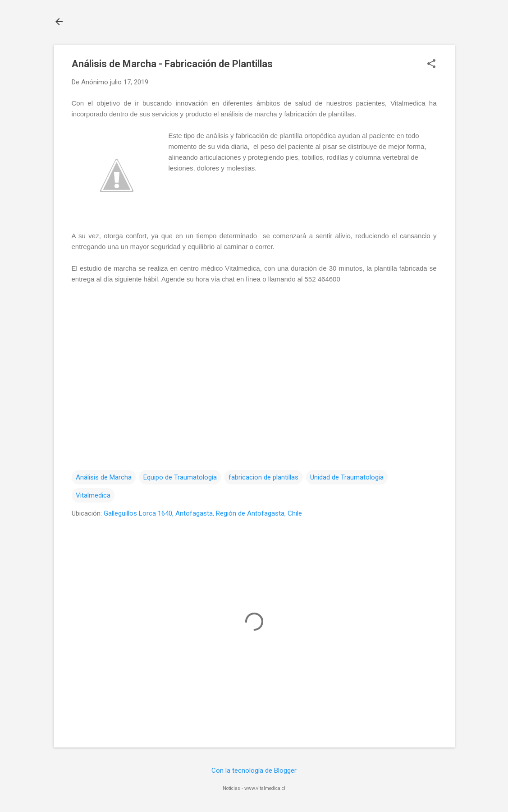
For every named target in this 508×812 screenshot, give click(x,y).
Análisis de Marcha (104, 477)
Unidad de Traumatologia (347, 477)
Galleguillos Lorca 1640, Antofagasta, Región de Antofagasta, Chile (203, 513)
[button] (431, 65)
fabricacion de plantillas (263, 477)
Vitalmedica (93, 495)
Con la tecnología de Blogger (254, 770)
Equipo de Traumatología (180, 477)
